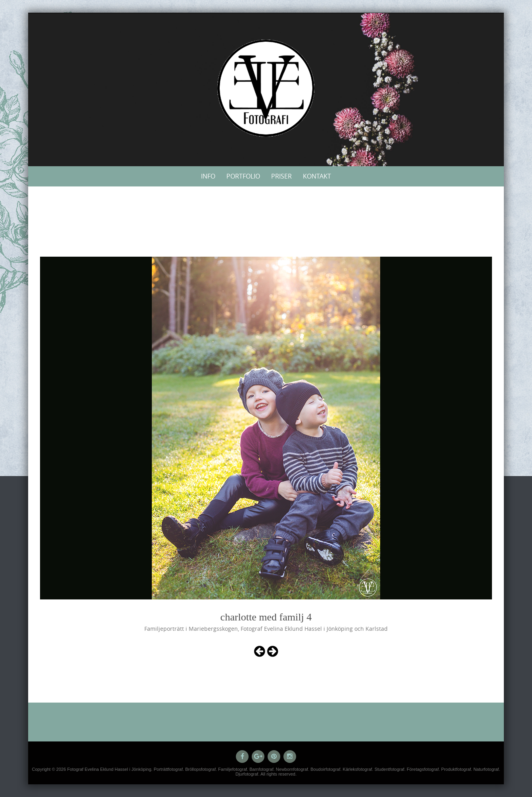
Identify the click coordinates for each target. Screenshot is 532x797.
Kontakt (317, 176)
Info (208, 176)
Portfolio (243, 176)
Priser (281, 176)
